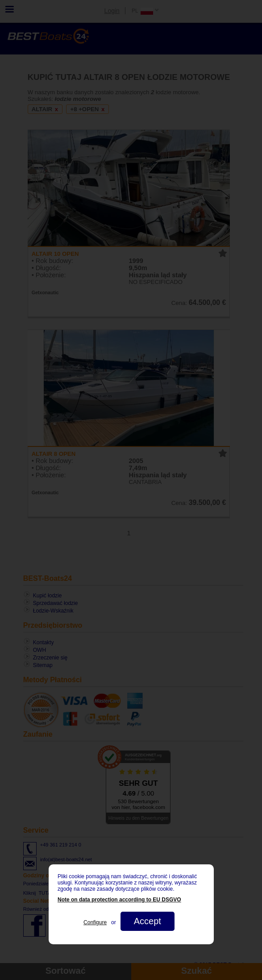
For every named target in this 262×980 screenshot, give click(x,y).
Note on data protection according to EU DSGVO (119, 900)
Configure (95, 922)
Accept (147, 921)
